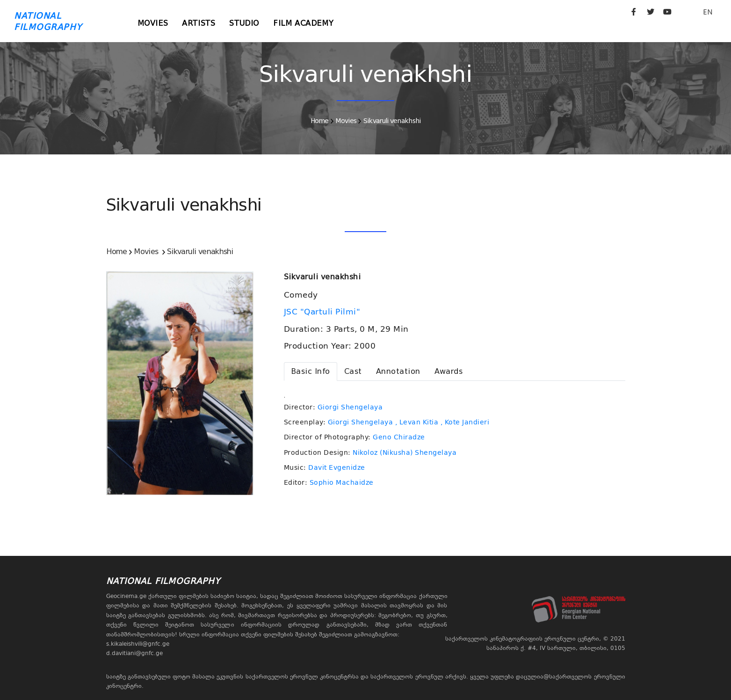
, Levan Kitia (417, 422)
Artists (199, 23)
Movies (153, 23)
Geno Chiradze (399, 437)
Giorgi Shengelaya (350, 407)
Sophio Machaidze (342, 482)
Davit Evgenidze (337, 467)
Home (320, 121)
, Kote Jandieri (465, 422)
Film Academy (303, 23)
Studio (244, 23)
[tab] (311, 372)
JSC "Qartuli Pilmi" (323, 312)
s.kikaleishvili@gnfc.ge (138, 644)
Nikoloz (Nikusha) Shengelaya (405, 452)
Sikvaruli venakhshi (392, 121)
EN (708, 12)
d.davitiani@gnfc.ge (134, 653)
